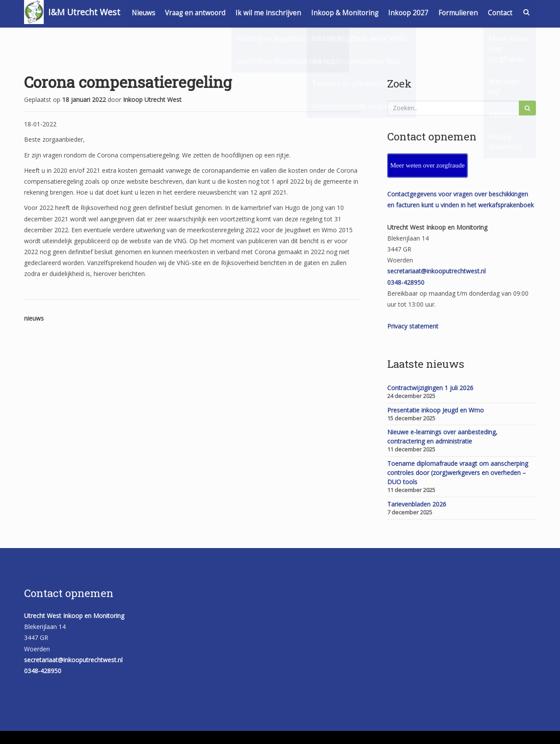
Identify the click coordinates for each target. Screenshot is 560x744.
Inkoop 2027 (442, 12)
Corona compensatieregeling (128, 82)
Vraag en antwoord (227, 12)
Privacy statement (413, 326)
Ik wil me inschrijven (301, 12)
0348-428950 (406, 282)
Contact (500, 36)
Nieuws (175, 12)
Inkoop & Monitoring (378, 12)
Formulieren (492, 12)
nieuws (34, 318)
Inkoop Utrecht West (152, 100)
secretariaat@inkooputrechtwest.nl (436, 271)
